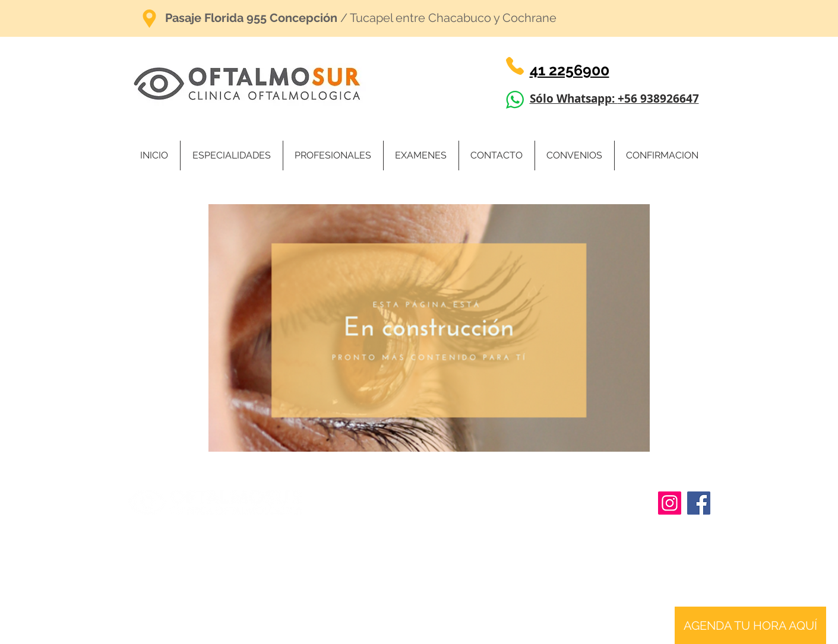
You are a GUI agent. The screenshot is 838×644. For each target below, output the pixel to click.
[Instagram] (670, 503)
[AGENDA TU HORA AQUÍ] (750, 625)
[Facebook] (699, 503)
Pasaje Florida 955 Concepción (251, 18)
